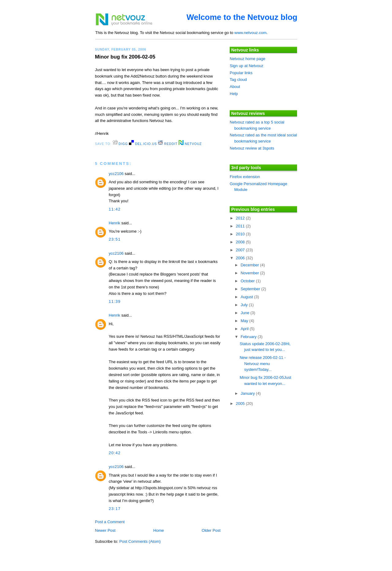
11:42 (115, 209)
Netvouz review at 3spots (252, 148)
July (245, 305)
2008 (241, 242)
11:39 (115, 301)
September (251, 289)
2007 (241, 250)
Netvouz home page (247, 59)
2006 (241, 258)
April (245, 329)
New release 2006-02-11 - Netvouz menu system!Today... (262, 364)
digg (120, 144)
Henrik (115, 223)
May (245, 321)
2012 (241, 218)
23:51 (115, 239)
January (248, 393)
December (251, 265)
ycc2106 (116, 174)
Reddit (168, 144)
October (248, 281)
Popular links (241, 73)
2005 (241, 404)
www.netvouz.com (250, 33)
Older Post (211, 530)
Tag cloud (238, 80)
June (246, 313)
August (247, 297)
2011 (241, 226)
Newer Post (105, 530)
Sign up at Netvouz (247, 66)
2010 (241, 234)
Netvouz (190, 144)
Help (234, 94)
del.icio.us (143, 144)
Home (159, 530)
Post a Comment (110, 522)
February (249, 337)
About (235, 87)
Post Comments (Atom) (140, 541)
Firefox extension (245, 177)
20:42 (115, 453)
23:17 (115, 509)
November (251, 273)
